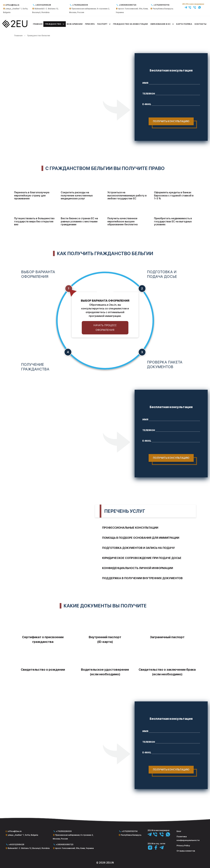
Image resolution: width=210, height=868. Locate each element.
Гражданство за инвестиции (130, 24)
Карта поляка (184, 24)
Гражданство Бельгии (39, 36)
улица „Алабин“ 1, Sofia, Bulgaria (23, 835)
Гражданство (53, 24)
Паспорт (102, 24)
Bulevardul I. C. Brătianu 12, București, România (29, 848)
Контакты (201, 24)
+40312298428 (43, 5)
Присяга (90, 24)
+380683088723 (128, 5)
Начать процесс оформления (105, 328)
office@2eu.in (12, 5)
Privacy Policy (183, 846)
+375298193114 (161, 5)
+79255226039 (80, 5)
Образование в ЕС (160, 24)
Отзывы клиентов (186, 851)
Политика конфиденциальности (188, 838)
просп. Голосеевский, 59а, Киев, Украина (74, 848)
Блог (179, 831)
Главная (38, 24)
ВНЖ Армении (75, 24)
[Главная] (15, 27)
